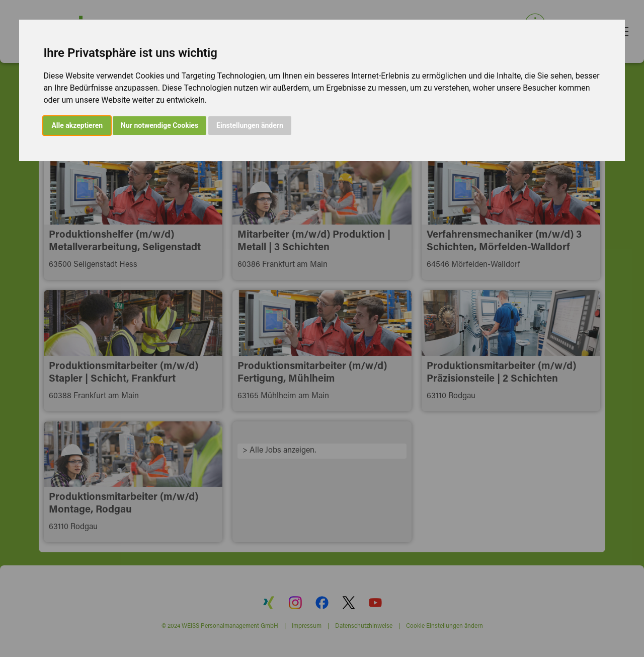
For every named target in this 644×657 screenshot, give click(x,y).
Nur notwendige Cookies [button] (159, 125)
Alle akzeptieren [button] (77, 125)
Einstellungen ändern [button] (250, 125)
